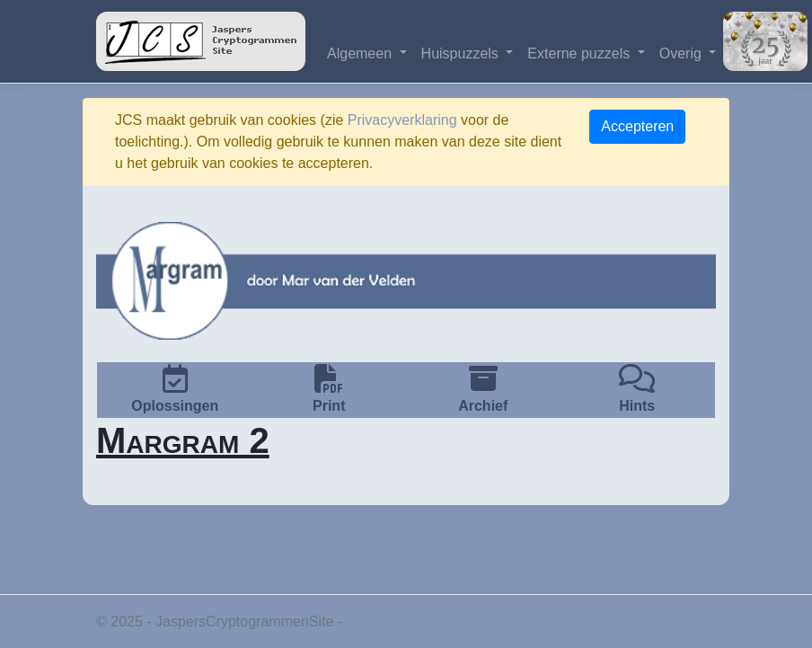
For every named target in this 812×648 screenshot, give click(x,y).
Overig (683, 53)
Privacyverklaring (402, 120)
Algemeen (362, 53)
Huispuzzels (462, 53)
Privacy (370, 621)
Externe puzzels (580, 53)
